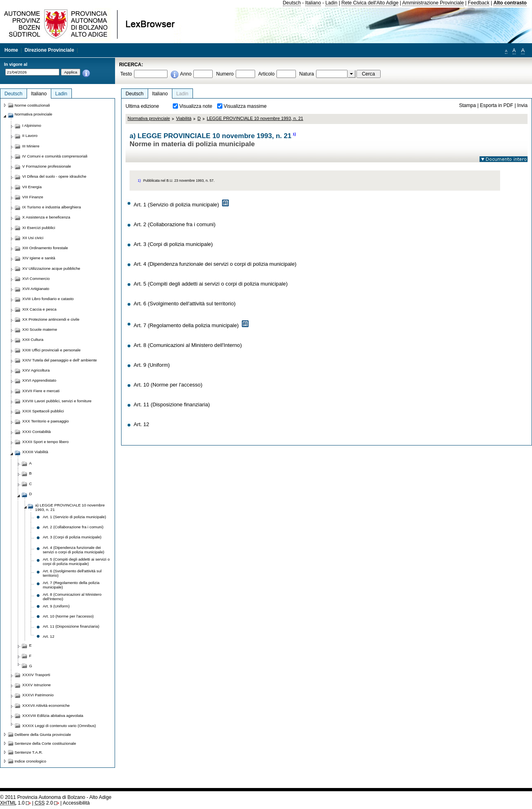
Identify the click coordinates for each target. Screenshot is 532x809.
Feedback (479, 3)
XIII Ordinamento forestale (45, 248)
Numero (225, 74)
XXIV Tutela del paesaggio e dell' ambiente (60, 360)
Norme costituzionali (32, 105)
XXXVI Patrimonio (38, 695)
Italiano (313, 3)
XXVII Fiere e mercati (41, 391)
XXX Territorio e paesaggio (45, 421)
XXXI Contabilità (37, 432)
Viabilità (184, 118)
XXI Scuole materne (40, 329)
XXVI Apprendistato (39, 380)
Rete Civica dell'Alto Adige (370, 3)
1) (294, 134)
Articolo (267, 74)
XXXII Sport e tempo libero (45, 442)
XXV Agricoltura (36, 370)
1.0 (12, 803)
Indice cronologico (30, 761)
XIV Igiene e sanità (39, 258)
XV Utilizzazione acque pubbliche (51, 268)
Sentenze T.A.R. (29, 752)
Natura (307, 74)
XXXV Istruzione (37, 685)
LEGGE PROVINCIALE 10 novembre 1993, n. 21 (255, 118)
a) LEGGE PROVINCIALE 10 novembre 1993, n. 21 (70, 507)
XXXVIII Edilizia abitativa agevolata (53, 715)
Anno (186, 74)
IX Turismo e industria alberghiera (51, 207)
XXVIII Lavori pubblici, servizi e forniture (57, 401)
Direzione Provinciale (49, 50)
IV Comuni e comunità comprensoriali (55, 156)
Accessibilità (76, 803)
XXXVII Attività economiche (46, 705)
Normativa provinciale (149, 118)
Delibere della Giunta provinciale (43, 734)
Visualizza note (196, 106)
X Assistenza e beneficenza (46, 217)
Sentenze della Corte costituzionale (45, 743)
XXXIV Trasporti (36, 675)
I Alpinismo (32, 125)
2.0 (44, 803)
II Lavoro (30, 136)
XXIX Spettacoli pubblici (43, 411)
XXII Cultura (33, 339)
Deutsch (292, 3)
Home (11, 50)
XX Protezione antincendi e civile (51, 319)
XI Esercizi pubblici (39, 228)
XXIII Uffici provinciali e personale (51, 350)
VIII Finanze (33, 197)
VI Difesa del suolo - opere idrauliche (54, 176)
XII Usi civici (33, 238)
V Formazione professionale (47, 166)
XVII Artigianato (36, 289)
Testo (126, 74)
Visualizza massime (245, 106)
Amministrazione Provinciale (433, 3)
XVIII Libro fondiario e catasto (48, 299)
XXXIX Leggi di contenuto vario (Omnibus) (59, 726)
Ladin (331, 3)
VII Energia (32, 187)
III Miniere (31, 146)
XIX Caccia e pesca (39, 309)
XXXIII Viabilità (35, 452)
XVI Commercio (36, 278)
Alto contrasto (510, 3)
